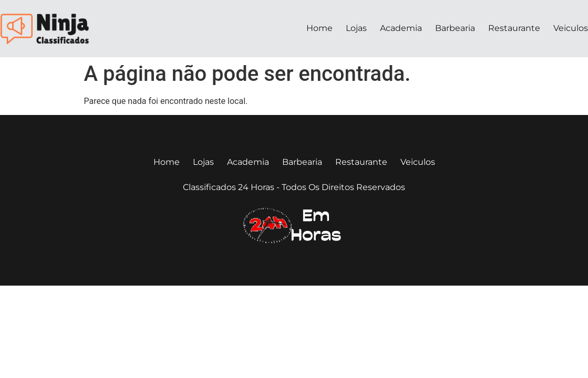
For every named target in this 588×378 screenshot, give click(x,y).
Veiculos (571, 28)
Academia (401, 28)
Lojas (356, 28)
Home (319, 28)
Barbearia (455, 28)
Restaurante (514, 28)
